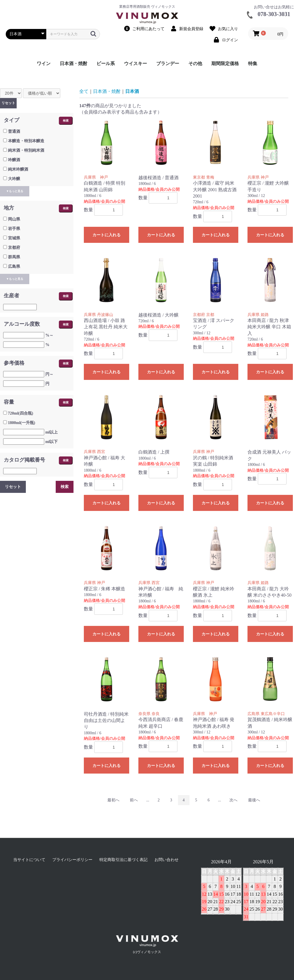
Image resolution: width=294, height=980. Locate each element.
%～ (49, 335)
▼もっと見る (15, 191)
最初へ (113, 800)
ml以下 (52, 442)
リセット (8, 103)
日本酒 (132, 91)
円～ (49, 374)
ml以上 (52, 432)
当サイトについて (29, 860)
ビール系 (106, 64)
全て (84, 91)
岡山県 (14, 219)
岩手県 (14, 229)
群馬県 (14, 257)
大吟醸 (14, 179)
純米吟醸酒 (18, 169)
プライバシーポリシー (72, 860)
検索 (66, 121)
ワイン (44, 64)
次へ (233, 800)
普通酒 (14, 131)
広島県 (14, 267)
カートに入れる (107, 235)
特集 (253, 64)
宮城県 (14, 238)
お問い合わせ (167, 860)
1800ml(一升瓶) (22, 423)
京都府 (14, 248)
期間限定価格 (225, 64)
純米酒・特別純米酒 (26, 150)
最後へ (254, 800)
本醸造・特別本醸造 (26, 141)
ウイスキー (136, 64)
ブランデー (168, 64)
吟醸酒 (14, 160)
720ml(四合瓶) (21, 413)
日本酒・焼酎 (73, 64)
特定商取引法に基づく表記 (123, 860)
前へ (134, 800)
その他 (195, 64)
